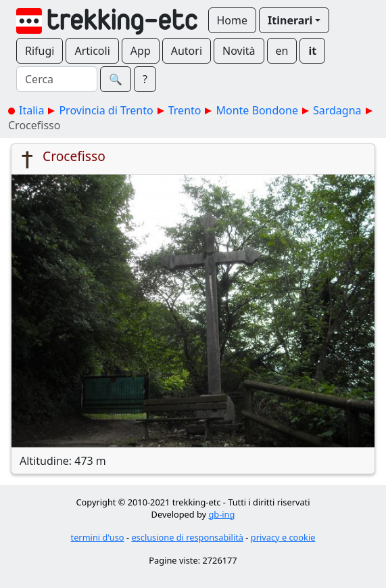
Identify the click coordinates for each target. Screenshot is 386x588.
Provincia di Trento (106, 110)
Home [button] (233, 20)
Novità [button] (239, 51)
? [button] (145, 79)
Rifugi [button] (40, 51)
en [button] (282, 51)
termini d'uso (98, 537)
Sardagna (337, 110)
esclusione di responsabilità (187, 537)
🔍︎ (116, 79)
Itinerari (290, 20)
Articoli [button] (92, 51)
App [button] (141, 51)
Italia (31, 110)
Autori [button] (187, 51)
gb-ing (221, 514)
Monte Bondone (257, 110)
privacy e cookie (283, 537)
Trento (185, 110)
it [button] (312, 51)
